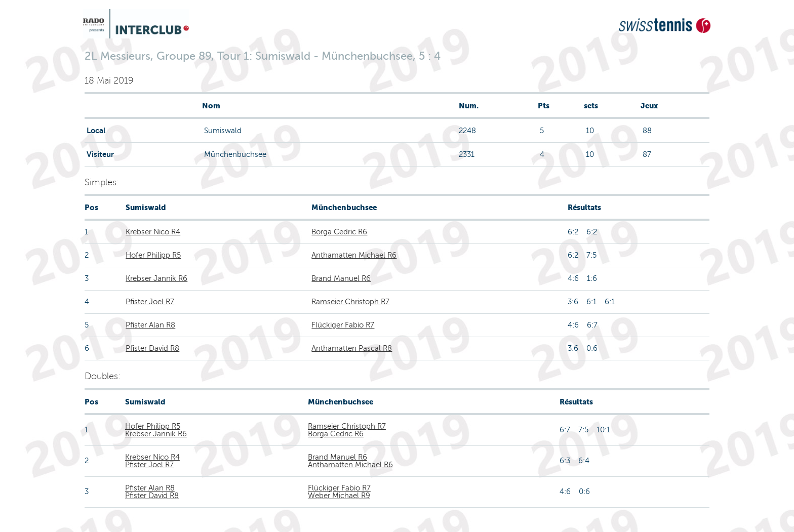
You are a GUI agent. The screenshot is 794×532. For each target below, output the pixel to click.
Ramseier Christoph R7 (350, 302)
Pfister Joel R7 (150, 302)
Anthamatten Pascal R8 (352, 348)
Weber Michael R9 (339, 496)
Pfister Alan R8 (150, 325)
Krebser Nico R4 (153, 232)
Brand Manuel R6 (341, 278)
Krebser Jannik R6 (156, 278)
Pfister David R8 (152, 348)
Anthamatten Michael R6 (354, 255)
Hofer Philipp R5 (153, 255)
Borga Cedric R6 (339, 232)
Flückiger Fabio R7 (343, 325)
